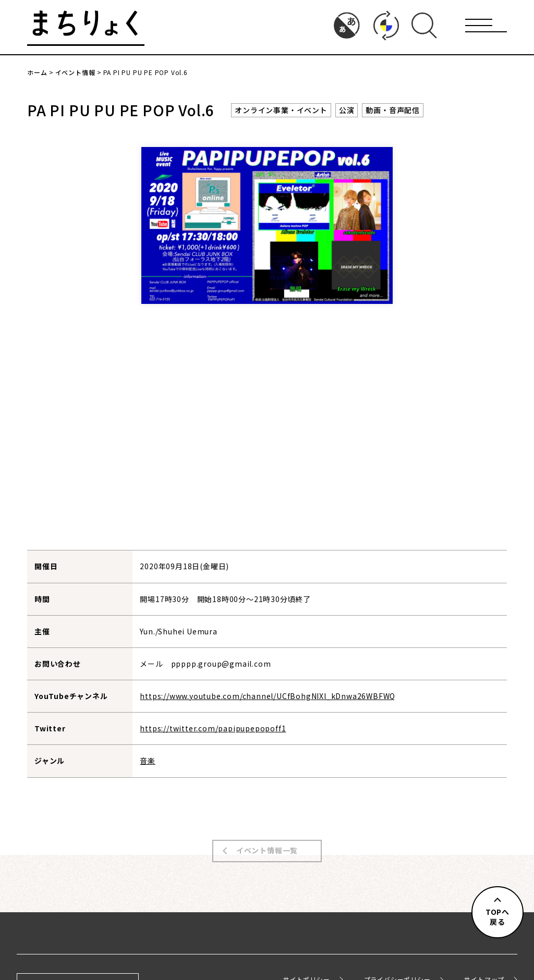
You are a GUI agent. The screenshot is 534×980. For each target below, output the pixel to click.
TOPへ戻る (497, 917)
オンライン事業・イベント (281, 110)
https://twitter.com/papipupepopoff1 (213, 728)
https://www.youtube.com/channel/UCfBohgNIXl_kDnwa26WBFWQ (268, 696)
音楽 (148, 761)
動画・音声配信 (393, 110)
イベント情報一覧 (267, 843)
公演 (347, 110)
